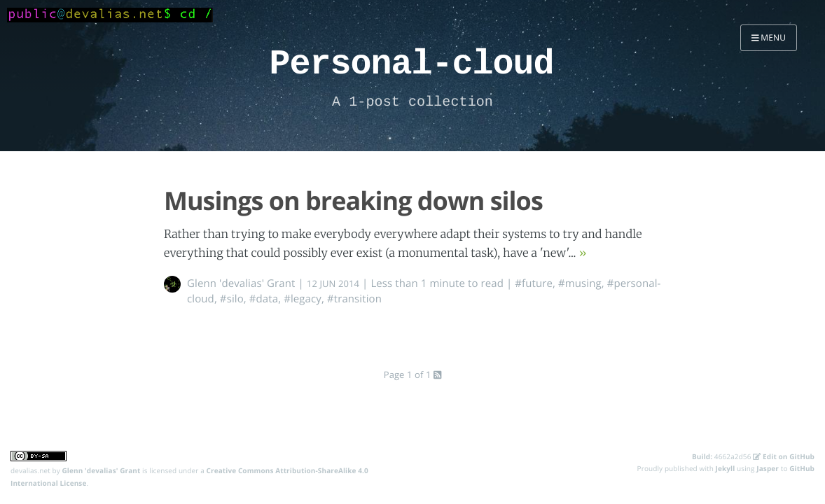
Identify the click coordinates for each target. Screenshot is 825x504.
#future (534, 283)
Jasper (768, 468)
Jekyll (726, 468)
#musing (580, 283)
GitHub (802, 468)
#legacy (303, 299)
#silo (232, 299)
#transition (354, 299)
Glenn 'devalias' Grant (241, 283)
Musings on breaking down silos (353, 201)
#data (264, 299)
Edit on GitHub (784, 456)
